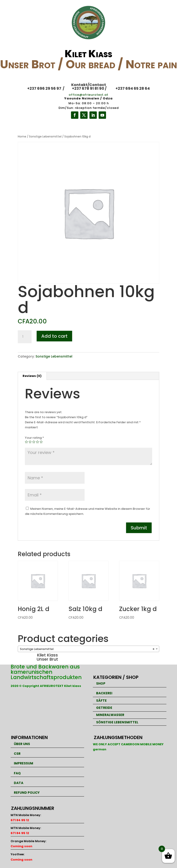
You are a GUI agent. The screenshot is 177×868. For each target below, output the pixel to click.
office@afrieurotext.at (88, 95)
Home (22, 136)
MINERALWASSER (110, 715)
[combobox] (88, 649)
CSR (17, 754)
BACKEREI (104, 693)
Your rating (34, 438)
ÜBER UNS (22, 744)
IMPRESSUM (24, 763)
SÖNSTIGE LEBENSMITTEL (117, 722)
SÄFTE (101, 701)
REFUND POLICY (27, 793)
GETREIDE (104, 708)
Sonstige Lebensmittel (45, 136)
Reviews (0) (32, 376)
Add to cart (54, 336)
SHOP (101, 683)
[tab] (32, 376)
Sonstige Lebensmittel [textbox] (87, 649)
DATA (19, 783)
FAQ (17, 773)
